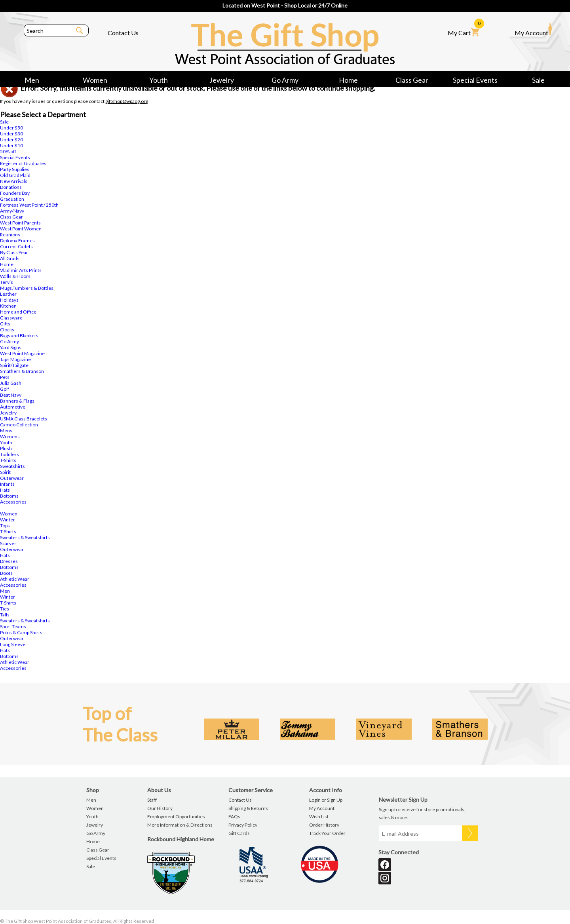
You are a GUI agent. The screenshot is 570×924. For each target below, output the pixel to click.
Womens (10, 436)
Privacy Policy (243, 825)
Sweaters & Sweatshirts (25, 537)
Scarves (8, 543)
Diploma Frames (17, 241)
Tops (5, 526)
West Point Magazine (22, 353)
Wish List (319, 817)
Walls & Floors (15, 276)
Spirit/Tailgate (14, 365)
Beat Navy (11, 395)
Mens (6, 431)
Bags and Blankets (19, 336)
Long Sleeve (13, 644)
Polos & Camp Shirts (21, 632)
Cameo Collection (19, 425)
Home (348, 80)
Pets (5, 377)
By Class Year (14, 252)
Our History (160, 808)
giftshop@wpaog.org (127, 101)
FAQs (234, 817)
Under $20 (11, 140)
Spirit (5, 472)
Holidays (9, 300)
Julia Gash (11, 383)
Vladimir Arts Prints (21, 270)
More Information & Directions (180, 825)
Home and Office (18, 312)
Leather (8, 294)
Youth (159, 80)
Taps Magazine (15, 359)
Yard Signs (11, 347)
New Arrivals (14, 181)
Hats (5, 490)
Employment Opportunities (176, 817)
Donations (11, 187)
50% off (8, 151)
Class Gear (412, 80)
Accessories (13, 502)
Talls (5, 615)
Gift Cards (239, 833)
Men (32, 80)
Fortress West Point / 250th (29, 205)
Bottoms (9, 496)
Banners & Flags (17, 401)
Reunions (10, 235)
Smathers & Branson (22, 371)
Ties (5, 609)
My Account (533, 29)
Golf (5, 389)
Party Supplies (15, 169)
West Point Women (21, 229)
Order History (324, 825)
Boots (6, 573)
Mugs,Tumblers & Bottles (27, 288)
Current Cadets (16, 246)
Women (95, 80)
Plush (6, 448)
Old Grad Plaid (15, 175)
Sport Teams (13, 626)
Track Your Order (327, 833)
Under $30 (11, 134)
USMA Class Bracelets (24, 419)
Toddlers (9, 454)
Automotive (13, 407)
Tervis (7, 282)
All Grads (10, 258)
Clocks (7, 330)
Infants (7, 484)
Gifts (5, 324)
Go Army (285, 80)
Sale (538, 80)
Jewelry (222, 80)
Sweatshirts (12, 466)
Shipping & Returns (248, 808)
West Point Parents (20, 223)
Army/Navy (12, 211)
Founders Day (15, 193)
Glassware (11, 318)
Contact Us (123, 33)
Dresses (9, 561)
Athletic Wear (15, 579)
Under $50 (11, 128)
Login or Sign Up (326, 800)
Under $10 (11, 145)
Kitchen (8, 306)
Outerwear (12, 478)
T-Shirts (8, 460)
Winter (8, 520)
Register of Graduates (23, 163)
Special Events (475, 80)
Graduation (12, 199)
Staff (152, 800)
